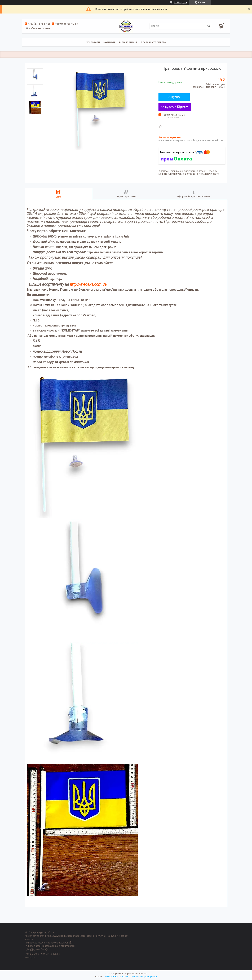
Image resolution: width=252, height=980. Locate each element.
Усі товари (93, 42)
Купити (176, 97)
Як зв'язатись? (128, 42)
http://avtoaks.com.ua (88, 284)
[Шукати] (209, 26)
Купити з (177, 107)
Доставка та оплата (153, 42)
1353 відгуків (181, 2)
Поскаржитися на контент (117, 977)
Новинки (109, 42)
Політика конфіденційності (144, 977)
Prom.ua (143, 974)
